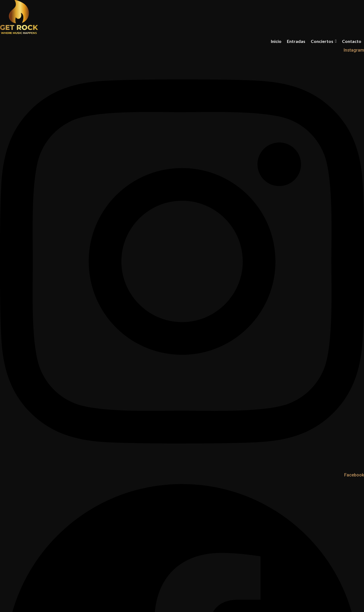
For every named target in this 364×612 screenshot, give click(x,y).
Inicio (276, 41)
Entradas (296, 41)
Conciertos (324, 41)
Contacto (352, 41)
